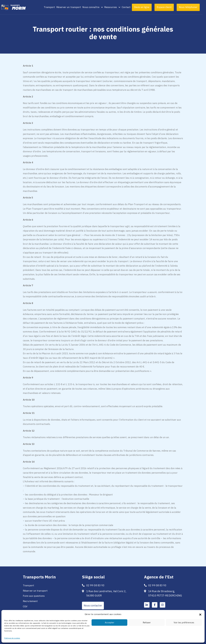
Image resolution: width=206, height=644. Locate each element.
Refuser (147, 622)
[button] (200, 614)
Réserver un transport (72, 7)
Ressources (116, 7)
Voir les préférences (184, 622)
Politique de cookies (12, 638)
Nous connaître (96, 7)
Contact (130, 7)
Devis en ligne (145, 7)
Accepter (110, 622)
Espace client (168, 7)
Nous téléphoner (192, 7)
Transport (53, 7)
